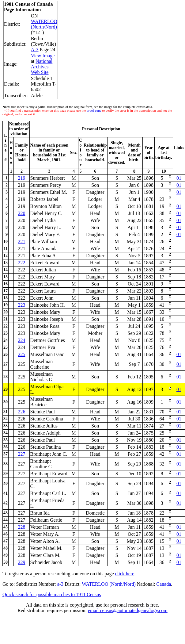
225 (21, 354)
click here (125, 574)
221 (21, 241)
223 (21, 305)
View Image (43, 56)
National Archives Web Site (42, 67)
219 (21, 178)
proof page (94, 110)
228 (21, 527)
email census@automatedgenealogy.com (128, 610)
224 (21, 340)
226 (21, 412)
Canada (164, 584)
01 (179, 178)
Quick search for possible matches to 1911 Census (52, 594)
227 (21, 454)
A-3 (35, 50)
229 (21, 562)
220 (21, 213)
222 (21, 263)
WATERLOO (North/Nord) (44, 24)
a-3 (60, 584)
